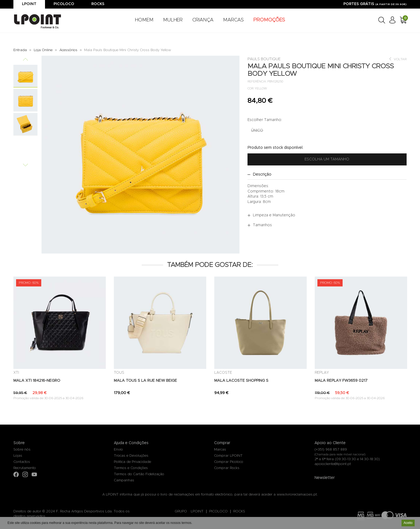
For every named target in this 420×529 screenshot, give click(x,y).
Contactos (22, 462)
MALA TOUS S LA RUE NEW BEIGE (145, 381)
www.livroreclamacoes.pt (297, 495)
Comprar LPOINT (228, 456)
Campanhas (124, 480)
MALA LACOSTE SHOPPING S (241, 381)
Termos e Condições (131, 468)
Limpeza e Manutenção (274, 215)
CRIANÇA (203, 20)
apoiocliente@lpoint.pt (333, 464)
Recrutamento (25, 468)
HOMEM (144, 20)
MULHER (173, 20)
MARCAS (233, 20)
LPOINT (197, 511)
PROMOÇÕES (269, 20)
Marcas (220, 450)
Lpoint (29, 4)
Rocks (98, 4)
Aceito (408, 523)
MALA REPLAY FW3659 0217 (341, 381)
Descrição (262, 175)
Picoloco (64, 4)
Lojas (18, 456)
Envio (118, 450)
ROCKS (239, 511)
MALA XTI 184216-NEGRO (37, 381)
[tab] (327, 175)
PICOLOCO (218, 511)
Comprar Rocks (227, 468)
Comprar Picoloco (229, 462)
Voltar (398, 59)
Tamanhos (262, 225)
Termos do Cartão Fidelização (139, 474)
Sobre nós (22, 450)
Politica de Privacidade (132, 462)
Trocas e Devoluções (131, 456)
